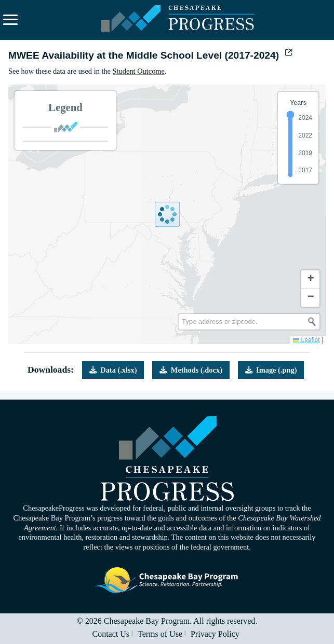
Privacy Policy (215, 634)
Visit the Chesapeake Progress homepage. (167, 458)
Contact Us (111, 634)
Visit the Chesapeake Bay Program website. (167, 580)
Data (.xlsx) (113, 370)
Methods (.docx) (191, 370)
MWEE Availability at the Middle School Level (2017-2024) (150, 55)
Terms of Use (160, 634)
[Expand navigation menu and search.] (10, 20)
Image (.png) (271, 370)
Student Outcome (139, 71)
